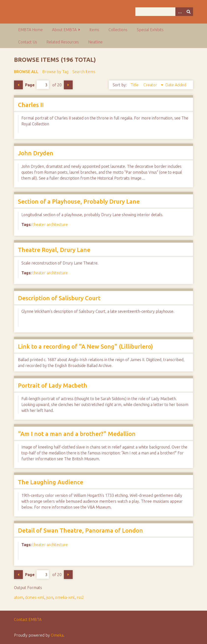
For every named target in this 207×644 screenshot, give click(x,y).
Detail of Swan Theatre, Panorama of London (80, 531)
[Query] (164, 12)
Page (37, 85)
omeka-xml (65, 597)
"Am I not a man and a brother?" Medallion (77, 434)
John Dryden (36, 153)
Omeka (57, 635)
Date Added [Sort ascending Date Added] (176, 85)
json (50, 597)
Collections (118, 30)
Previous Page (18, 85)
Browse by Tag (55, 72)
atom (19, 597)
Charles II (31, 105)
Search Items (84, 72)
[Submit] (189, 12)
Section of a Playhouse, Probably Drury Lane (79, 202)
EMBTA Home (30, 30)
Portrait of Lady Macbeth (53, 386)
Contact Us (28, 42)
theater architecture (50, 224)
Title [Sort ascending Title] (135, 85)
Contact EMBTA (28, 619)
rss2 (80, 597)
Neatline (95, 42)
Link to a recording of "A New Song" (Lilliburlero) (85, 347)
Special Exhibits (150, 30)
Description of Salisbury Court (59, 298)
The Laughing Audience (51, 482)
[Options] (180, 12)
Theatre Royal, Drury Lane (54, 250)
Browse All (26, 72)
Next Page (68, 85)
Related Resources (63, 42)
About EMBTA (64, 30)
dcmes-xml (35, 597)
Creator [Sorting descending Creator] (151, 85)
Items (94, 30)
